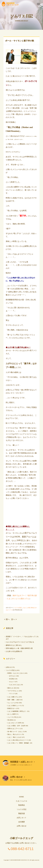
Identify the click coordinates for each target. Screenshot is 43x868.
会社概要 (22, 822)
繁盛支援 (22, 813)
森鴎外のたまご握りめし (14, 645)
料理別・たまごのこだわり (16, 673)
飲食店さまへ (12, 708)
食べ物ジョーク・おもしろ (16, 732)
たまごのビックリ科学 (14, 723)
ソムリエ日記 (18, 608)
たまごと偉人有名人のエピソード (18, 740)
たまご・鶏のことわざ (14, 737)
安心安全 (10, 720)
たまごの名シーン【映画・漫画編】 (18, 743)
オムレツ (12, 682)
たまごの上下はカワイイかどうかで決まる (20, 642)
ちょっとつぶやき (13, 703)
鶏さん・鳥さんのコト (14, 734)
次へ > (14, 619)
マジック (12, 694)
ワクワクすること (13, 691)
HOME (21, 797)
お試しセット (22, 818)
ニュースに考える (13, 717)
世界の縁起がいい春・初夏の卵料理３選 (19, 648)
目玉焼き (12, 679)
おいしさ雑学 (12, 714)
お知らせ (9, 667)
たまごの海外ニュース (14, 706)
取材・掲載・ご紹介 (14, 700)
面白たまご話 (12, 688)
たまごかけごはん (15, 685)
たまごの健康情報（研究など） (17, 711)
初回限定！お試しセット (22, 762)
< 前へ (7, 619)
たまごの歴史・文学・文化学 (16, 726)
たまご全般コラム (13, 697)
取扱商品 (22, 805)
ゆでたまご (13, 676)
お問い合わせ (18, 777)
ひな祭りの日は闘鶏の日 (14, 651)
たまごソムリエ (22, 801)
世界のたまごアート (14, 729)
